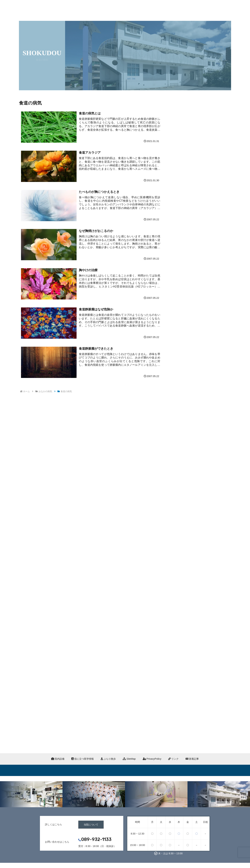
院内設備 (58, 759)
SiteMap (129, 759)
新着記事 (192, 759)
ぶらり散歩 (108, 759)
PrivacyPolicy (152, 759)
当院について (91, 825)
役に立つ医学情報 (83, 759)
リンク (173, 759)
